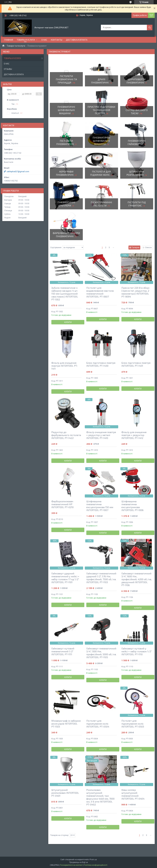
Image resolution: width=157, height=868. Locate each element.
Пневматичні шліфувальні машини (66, 110)
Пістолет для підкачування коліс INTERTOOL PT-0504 (98, 724)
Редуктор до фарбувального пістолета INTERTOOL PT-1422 (66, 435)
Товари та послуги (16, 46)
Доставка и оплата (77, 40)
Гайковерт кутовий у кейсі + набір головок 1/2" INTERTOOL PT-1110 (137, 651)
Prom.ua (93, 860)
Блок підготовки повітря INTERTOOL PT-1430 (101, 364)
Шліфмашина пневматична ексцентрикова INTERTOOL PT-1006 (132, 506)
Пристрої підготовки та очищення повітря (101, 110)
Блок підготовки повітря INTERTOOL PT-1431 (136, 364)
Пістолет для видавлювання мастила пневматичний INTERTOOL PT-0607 (100, 292)
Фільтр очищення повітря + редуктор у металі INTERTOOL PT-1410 (101, 435)
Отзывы (8, 69)
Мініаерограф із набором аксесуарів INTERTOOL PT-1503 (66, 724)
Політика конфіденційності (96, 865)
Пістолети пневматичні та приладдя (66, 79)
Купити (68, 322)
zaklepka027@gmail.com (18, 171)
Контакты (57, 40)
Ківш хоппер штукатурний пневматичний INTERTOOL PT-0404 (133, 794)
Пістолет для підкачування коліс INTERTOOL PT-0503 (133, 724)
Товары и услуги (26, 40)
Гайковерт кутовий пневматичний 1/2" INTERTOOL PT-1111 (63, 651)
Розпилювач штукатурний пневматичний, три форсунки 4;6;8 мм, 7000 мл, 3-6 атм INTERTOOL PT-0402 (100, 797)
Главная (9, 40)
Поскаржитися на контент (71, 865)
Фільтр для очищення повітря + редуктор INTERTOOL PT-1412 (134, 435)
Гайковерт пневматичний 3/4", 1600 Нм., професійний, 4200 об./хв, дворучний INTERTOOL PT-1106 (137, 579)
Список (148, 247)
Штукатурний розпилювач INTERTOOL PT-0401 (65, 793)
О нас (44, 40)
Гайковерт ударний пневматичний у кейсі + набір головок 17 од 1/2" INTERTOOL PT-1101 (65, 578)
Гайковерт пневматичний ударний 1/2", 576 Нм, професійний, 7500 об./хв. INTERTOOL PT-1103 (101, 578)
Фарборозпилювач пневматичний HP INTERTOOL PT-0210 (62, 504)
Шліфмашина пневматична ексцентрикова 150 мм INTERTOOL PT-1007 (100, 506)
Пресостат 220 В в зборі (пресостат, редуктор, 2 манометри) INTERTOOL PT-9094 (135, 292)
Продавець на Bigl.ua (79, 862)
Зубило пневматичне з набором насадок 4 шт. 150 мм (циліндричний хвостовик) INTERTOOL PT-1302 (65, 294)
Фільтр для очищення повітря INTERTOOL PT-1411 (65, 366)
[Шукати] (150, 28)
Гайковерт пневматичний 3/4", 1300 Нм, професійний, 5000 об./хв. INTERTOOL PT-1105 (101, 653)
